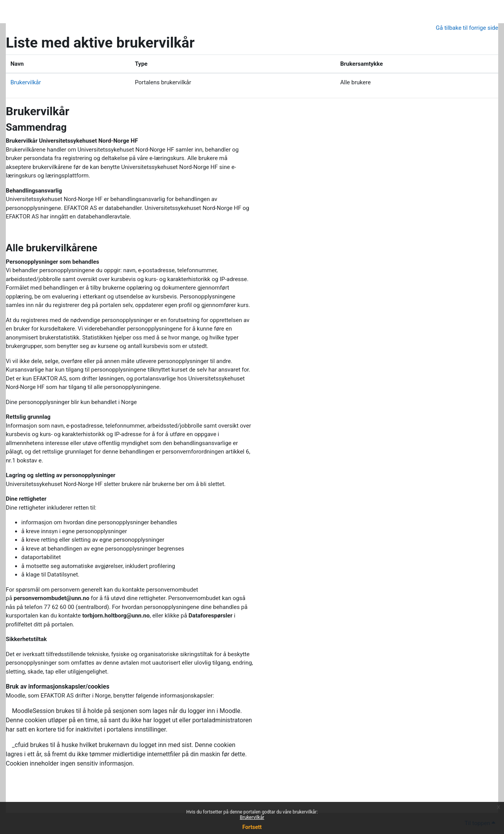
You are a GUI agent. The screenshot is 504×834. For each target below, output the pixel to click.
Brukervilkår (252, 817)
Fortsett (252, 827)
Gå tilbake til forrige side (467, 28)
